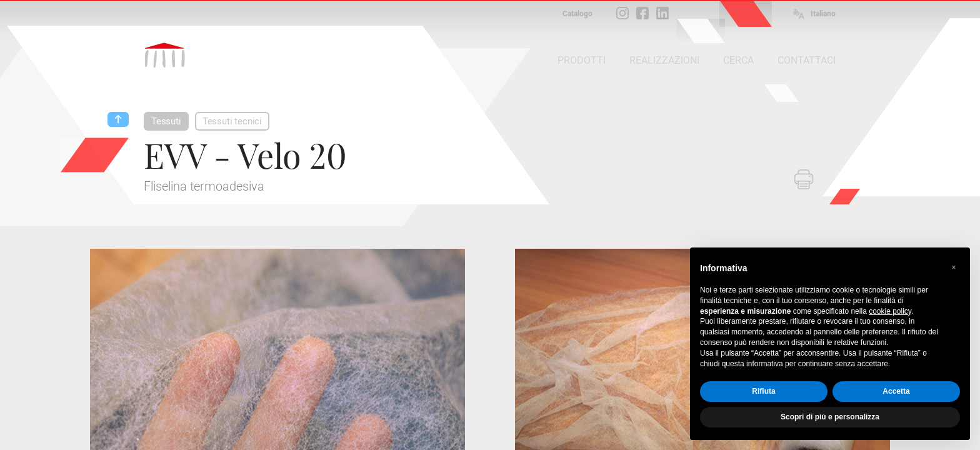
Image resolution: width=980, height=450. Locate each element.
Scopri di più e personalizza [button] (830, 417)
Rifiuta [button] (763, 391)
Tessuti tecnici (232, 121)
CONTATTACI (807, 60)
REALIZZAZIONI (664, 60)
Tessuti (166, 121)
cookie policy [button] (890, 311)
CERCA (738, 60)
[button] (954, 267)
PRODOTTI (582, 60)
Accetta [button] (896, 391)
